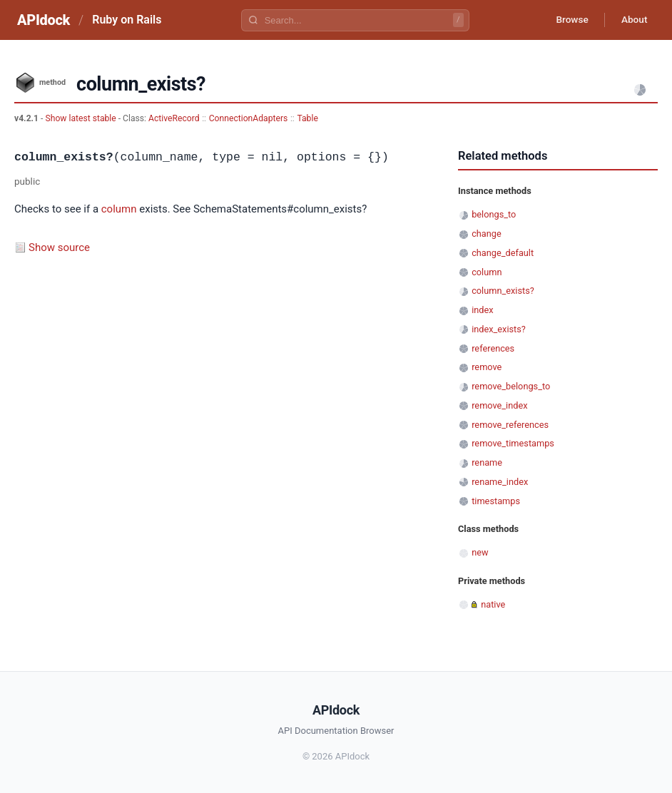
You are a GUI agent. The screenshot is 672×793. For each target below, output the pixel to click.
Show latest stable (81, 118)
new (480, 552)
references (493, 348)
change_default (503, 253)
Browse (568, 20)
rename (487, 462)
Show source (59, 247)
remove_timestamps (513, 443)
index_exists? (499, 329)
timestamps (496, 501)
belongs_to (494, 214)
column (119, 209)
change (487, 234)
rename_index (500, 482)
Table (307, 118)
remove (487, 367)
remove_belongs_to (511, 386)
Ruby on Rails (127, 20)
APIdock (44, 20)
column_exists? (503, 291)
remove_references (510, 425)
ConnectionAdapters (249, 118)
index (482, 310)
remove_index (499, 405)
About (633, 20)
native (493, 604)
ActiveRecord (174, 118)
